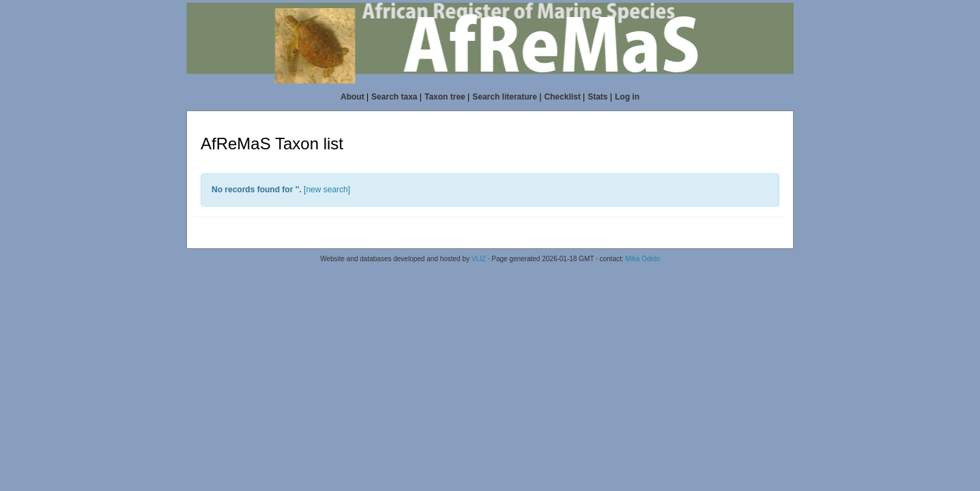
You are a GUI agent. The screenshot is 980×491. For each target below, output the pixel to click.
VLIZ (479, 259)
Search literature (505, 97)
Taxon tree (445, 97)
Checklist (562, 97)
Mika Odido (643, 259)
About (352, 97)
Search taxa (394, 97)
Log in (627, 97)
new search (327, 190)
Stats (597, 97)
